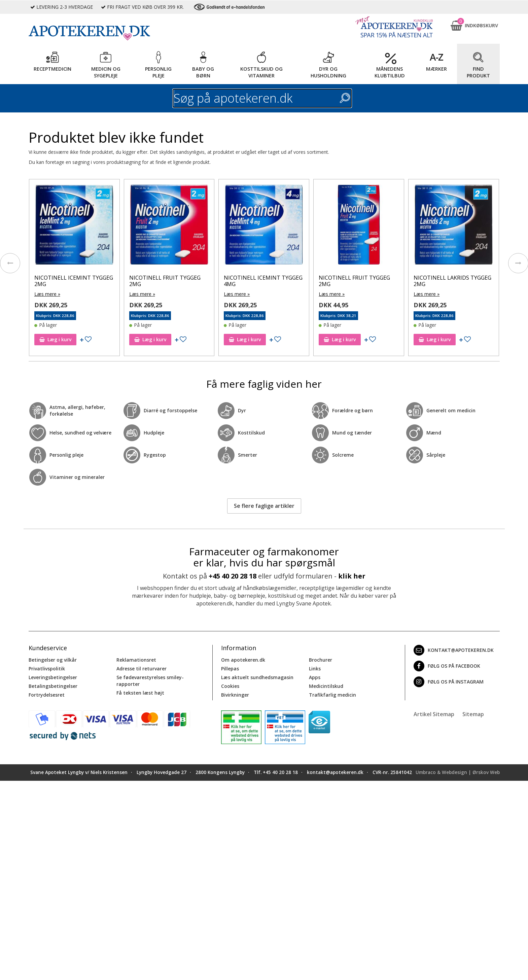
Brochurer (321, 660)
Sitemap (473, 714)
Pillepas (230, 669)
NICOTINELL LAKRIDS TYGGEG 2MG (452, 281)
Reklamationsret (136, 660)
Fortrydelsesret (47, 695)
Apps (315, 677)
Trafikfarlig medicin (332, 695)
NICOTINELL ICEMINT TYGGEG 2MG (74, 281)
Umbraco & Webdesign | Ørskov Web (458, 772)
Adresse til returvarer (142, 669)
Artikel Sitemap (434, 714)
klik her (352, 576)
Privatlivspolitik (47, 669)
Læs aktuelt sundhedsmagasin (257, 677)
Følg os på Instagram (449, 682)
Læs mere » (47, 294)
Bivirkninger (235, 695)
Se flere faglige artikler (264, 506)
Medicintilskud (326, 686)
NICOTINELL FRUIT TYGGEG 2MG (165, 281)
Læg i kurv (55, 339)
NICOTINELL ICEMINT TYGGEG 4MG (263, 281)
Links (315, 669)
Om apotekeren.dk (243, 660)
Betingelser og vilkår (53, 660)
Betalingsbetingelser (53, 686)
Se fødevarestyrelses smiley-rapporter (150, 681)
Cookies (230, 686)
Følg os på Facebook (447, 666)
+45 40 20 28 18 (233, 576)
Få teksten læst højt (140, 693)
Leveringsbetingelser (53, 677)
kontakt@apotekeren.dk (454, 650)
